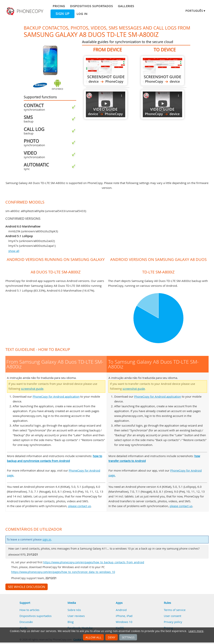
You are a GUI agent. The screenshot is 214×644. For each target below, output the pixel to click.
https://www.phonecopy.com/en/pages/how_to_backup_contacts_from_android (94, 562)
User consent (173, 616)
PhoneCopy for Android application (56, 396)
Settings (128, 637)
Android (121, 610)
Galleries (126, 6)
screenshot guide (32, 389)
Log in (82, 14)
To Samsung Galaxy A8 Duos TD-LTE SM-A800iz (162, 71)
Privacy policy (173, 622)
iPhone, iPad (124, 616)
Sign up (63, 14)
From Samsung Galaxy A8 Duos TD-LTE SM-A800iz (106, 71)
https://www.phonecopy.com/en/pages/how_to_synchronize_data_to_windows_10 (63, 572)
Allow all (93, 637)
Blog (71, 622)
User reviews (76, 616)
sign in (47, 540)
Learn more (196, 631)
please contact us (80, 506)
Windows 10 (124, 622)
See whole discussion (27, 587)
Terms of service (175, 610)
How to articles (29, 610)
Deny (112, 637)
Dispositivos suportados (91, 6)
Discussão (26, 622)
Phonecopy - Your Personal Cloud (25, 11)
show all (14, 251)
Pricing (59, 6)
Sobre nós (74, 610)
